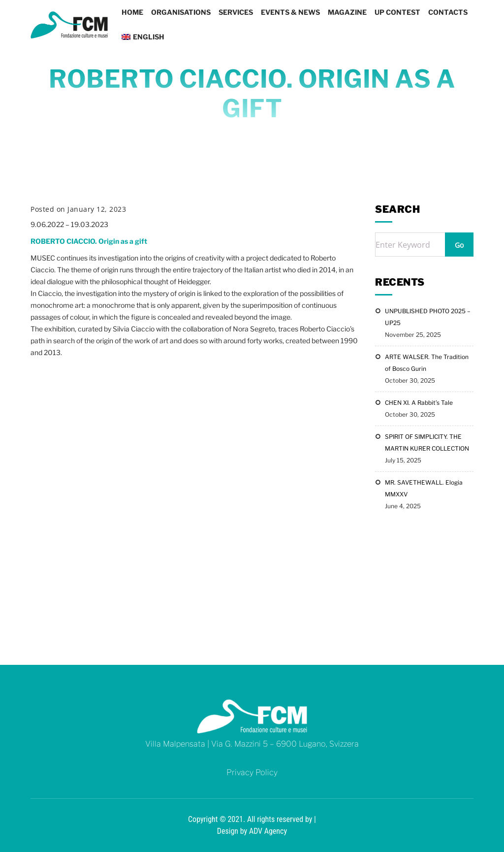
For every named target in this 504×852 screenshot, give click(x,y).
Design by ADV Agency (252, 831)
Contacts (448, 12)
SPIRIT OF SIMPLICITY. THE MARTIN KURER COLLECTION (427, 442)
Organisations (181, 12)
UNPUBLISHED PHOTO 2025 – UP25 (428, 317)
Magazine (347, 12)
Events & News (290, 12)
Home (132, 12)
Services (236, 12)
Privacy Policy (252, 772)
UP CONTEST (397, 12)
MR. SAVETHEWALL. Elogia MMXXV (424, 488)
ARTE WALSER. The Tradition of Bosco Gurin (427, 363)
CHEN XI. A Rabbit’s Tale (419, 403)
